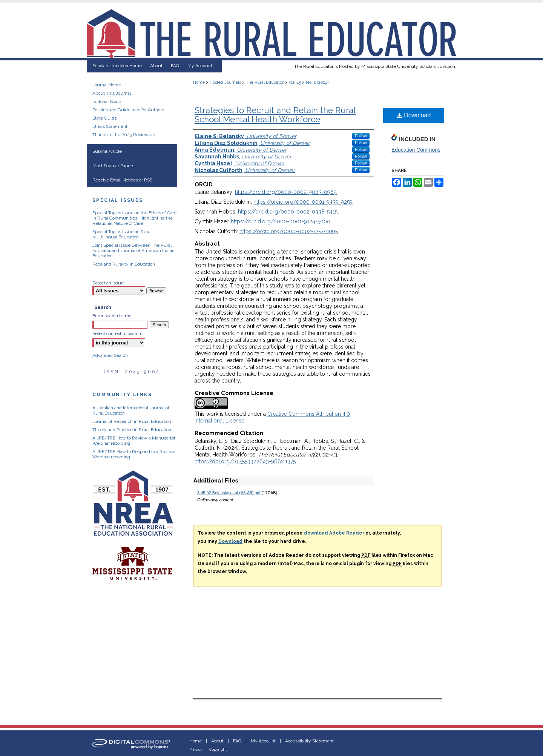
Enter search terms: (112, 316)
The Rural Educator (265, 82)
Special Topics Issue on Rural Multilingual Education (122, 234)
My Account (263, 741)
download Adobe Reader (334, 533)
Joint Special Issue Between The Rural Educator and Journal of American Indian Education (133, 250)
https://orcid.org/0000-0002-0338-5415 (288, 212)
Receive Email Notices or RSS (122, 180)
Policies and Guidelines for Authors (128, 110)
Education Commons (416, 150)
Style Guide (105, 118)
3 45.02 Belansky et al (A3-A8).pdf (229, 493)
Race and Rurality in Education (124, 264)
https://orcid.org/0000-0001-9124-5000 (281, 221)
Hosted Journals (225, 82)
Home (199, 82)
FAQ (237, 741)
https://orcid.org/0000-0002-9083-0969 (286, 192)
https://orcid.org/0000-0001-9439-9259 (303, 202)
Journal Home (107, 85)
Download (414, 115)
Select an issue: (109, 283)
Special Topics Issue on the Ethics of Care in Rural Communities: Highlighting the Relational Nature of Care (134, 218)
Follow (361, 136)
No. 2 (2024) (317, 82)
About (217, 741)
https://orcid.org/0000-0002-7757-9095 (289, 231)
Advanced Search (110, 355)
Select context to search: (117, 333)
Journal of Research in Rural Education (132, 421)
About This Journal (112, 93)
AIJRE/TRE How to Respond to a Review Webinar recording (134, 454)
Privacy (196, 749)
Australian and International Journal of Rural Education (131, 410)
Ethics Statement (110, 126)
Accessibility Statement (309, 741)
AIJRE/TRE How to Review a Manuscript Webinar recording (134, 441)
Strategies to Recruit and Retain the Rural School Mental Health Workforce (275, 115)
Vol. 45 (295, 82)
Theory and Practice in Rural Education (132, 430)
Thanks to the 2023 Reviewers (124, 135)
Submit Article (107, 151)
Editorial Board (107, 101)
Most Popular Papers (113, 166)
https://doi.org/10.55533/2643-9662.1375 (245, 461)
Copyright (218, 749)
